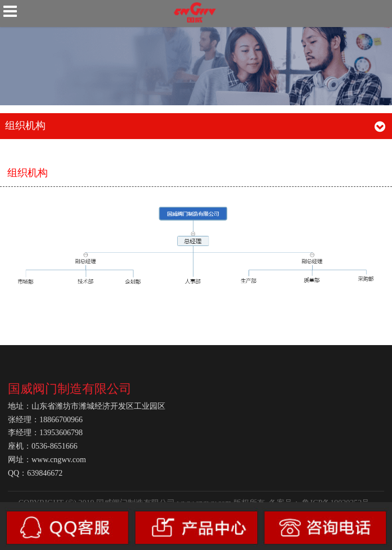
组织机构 (28, 173)
